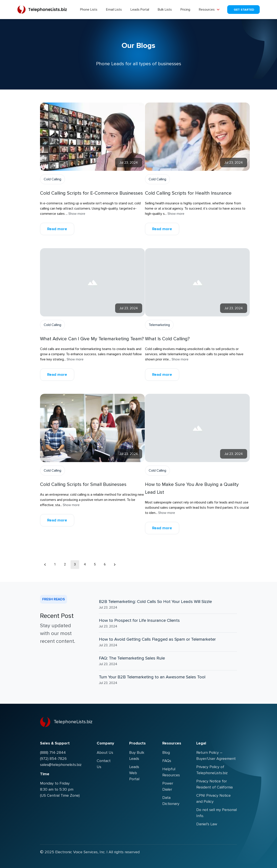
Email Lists (114, 10)
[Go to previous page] (45, 565)
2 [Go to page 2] (65, 565)
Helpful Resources (171, 772)
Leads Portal (140, 10)
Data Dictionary (171, 801)
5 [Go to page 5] (95, 565)
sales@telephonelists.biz (61, 765)
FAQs (167, 761)
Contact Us (104, 764)
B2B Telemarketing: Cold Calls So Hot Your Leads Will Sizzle (155, 602)
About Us (105, 752)
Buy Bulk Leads (137, 756)
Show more (77, 214)
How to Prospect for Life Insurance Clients (139, 620)
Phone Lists (89, 10)
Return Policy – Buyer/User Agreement (216, 756)
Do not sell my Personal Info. (217, 813)
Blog (166, 752)
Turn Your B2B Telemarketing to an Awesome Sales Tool (152, 677)
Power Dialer (168, 786)
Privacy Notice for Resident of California (214, 784)
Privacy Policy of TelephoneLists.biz (212, 770)
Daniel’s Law (207, 824)
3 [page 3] (75, 565)
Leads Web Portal (134, 773)
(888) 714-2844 (53, 752)
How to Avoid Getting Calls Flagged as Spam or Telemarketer (157, 639)
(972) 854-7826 (53, 759)
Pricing (185, 10)
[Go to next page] (115, 565)
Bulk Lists (165, 10)
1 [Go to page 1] (55, 565)
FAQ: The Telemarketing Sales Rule (132, 658)
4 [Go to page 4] (85, 565)
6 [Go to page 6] (105, 565)
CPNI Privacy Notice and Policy (213, 798)
